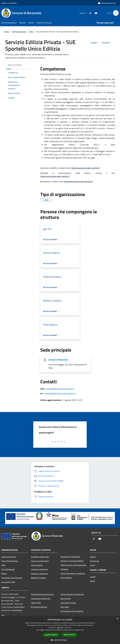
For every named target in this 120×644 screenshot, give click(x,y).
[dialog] (60, 630)
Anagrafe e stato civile (40, 557)
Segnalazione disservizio (41, 598)
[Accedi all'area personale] (107, 3)
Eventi (93, 581)
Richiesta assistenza (39, 607)
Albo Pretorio (66, 598)
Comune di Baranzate (58, 360)
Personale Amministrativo (12, 578)
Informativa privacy (68, 603)
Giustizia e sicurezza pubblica (72, 561)
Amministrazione (19, 32)
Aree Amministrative (10, 561)
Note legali (65, 607)
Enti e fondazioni (8, 569)
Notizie (93, 557)
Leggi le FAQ (36, 603)
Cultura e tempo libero (40, 561)
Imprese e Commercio (39, 569)
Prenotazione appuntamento (42, 594)
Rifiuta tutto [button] (69, 635)
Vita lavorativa (37, 565)
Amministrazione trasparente (72, 594)
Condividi (95, 43)
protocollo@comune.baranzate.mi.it (60, 389)
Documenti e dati (8, 582)
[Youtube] (95, 13)
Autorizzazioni (66, 578)
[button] (60, 640)
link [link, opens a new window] (83, 630)
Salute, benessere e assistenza (73, 573)
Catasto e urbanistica (39, 574)
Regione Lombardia (9, 3)
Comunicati (95, 561)
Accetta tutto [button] (51, 635)
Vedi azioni (107, 43)
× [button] (117, 619)
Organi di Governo (9, 557)
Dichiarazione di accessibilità (72, 611)
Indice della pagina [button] (15, 65)
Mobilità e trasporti (39, 578)
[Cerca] (116, 13)
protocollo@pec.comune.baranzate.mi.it (60, 393)
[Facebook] (89, 13)
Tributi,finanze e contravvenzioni (74, 565)
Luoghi (93, 577)
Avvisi (92, 565)
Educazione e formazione (70, 557)
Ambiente (64, 569)
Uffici (31, 32)
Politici (4, 574)
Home (7, 32)
